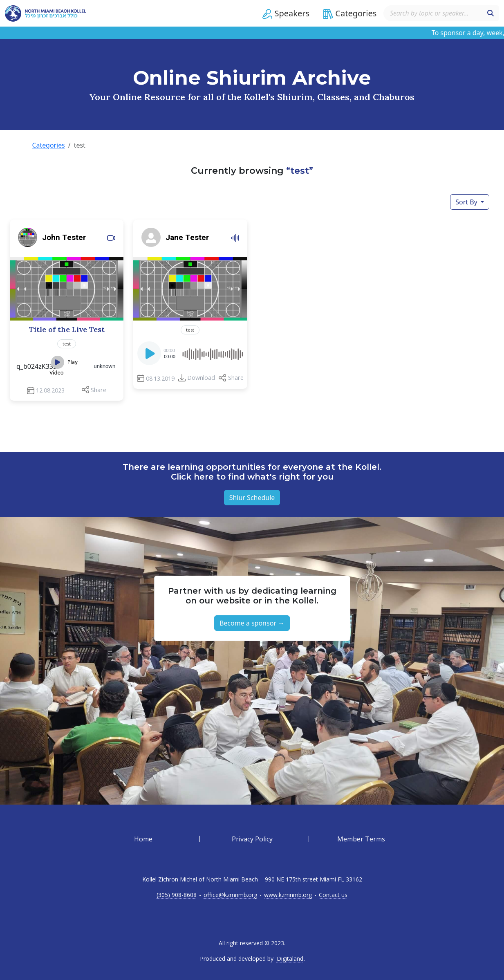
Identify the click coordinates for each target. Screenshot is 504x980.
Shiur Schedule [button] (252, 498)
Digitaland (290, 959)
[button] (284, 13)
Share (99, 389)
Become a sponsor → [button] (252, 623)
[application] (190, 353)
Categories (49, 145)
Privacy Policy (252, 839)
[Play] (150, 355)
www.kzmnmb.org (288, 895)
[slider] (212, 353)
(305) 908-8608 (177, 895)
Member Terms (361, 839)
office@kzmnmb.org (230, 895)
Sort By (467, 202)
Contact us (333, 895)
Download (201, 377)
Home (143, 839)
